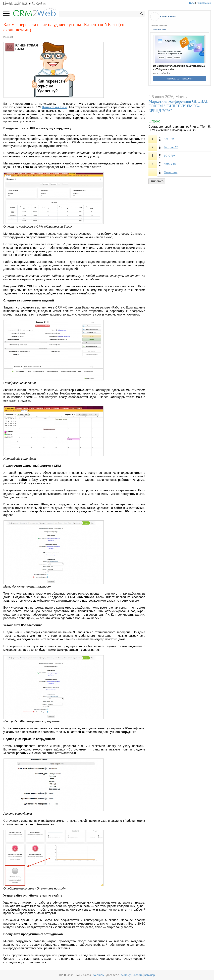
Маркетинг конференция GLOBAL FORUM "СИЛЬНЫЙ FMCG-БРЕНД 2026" (178, 106)
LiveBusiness (168, 17)
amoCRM (170, 164)
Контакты (98, 975)
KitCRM (169, 139)
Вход (192, 3)
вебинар (150, 975)
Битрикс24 (171, 147)
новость (138, 975)
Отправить (157, 181)
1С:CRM (170, 156)
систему (126, 975)
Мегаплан (171, 172)
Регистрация (204, 3)
